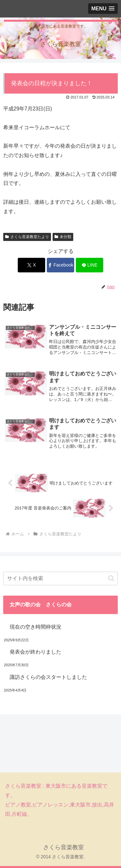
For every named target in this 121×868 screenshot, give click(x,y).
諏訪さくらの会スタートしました (48, 677)
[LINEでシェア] (90, 265)
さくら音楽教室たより (27, 237)
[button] (111, 578)
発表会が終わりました (35, 652)
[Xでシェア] (31, 265)
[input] (60, 578)
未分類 (63, 237)
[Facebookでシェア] (60, 265)
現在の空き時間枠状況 (35, 627)
